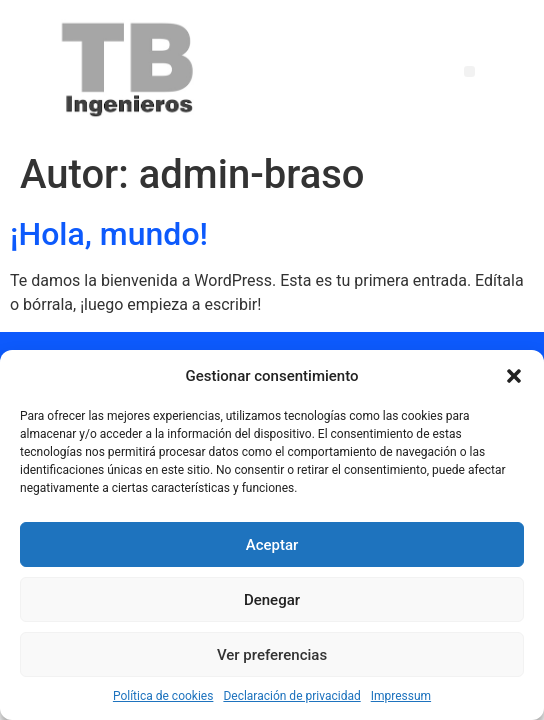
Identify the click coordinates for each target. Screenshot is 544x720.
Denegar (272, 600)
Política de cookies (163, 696)
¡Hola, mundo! (109, 234)
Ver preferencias (272, 655)
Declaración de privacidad (291, 696)
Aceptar (272, 545)
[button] (514, 376)
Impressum (401, 696)
